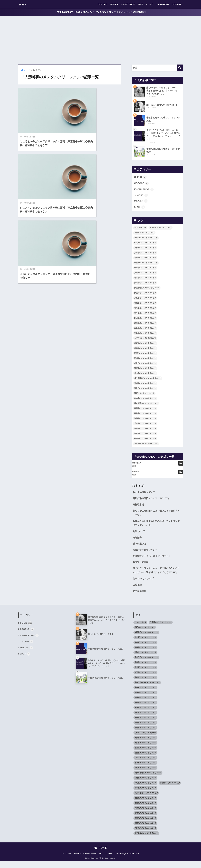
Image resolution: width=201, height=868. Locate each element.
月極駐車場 (139, 506)
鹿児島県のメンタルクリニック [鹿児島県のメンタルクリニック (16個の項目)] (146, 444)
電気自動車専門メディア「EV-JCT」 (152, 499)
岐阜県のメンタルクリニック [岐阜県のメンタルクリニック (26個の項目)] (145, 314)
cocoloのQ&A (163, 4)
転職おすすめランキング (146, 552)
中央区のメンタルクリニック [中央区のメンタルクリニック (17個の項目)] (145, 244)
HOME (101, 855)
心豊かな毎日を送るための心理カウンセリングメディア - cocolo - (156, 525)
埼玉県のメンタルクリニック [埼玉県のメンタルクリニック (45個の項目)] (145, 279)
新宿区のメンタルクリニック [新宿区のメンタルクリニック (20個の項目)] (145, 354)
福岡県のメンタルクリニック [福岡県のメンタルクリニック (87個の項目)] (145, 409)
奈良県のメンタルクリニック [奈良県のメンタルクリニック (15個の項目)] (145, 299)
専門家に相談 (140, 598)
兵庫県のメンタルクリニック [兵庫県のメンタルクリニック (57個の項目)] (145, 254)
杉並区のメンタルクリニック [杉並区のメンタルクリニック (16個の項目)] (145, 364)
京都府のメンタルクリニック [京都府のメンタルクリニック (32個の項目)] (145, 249)
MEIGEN (114, 4)
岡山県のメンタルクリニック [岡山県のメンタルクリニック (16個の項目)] (145, 319)
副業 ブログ (139, 533)
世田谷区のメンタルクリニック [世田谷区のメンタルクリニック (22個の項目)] (146, 239)
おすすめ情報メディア (145, 493)
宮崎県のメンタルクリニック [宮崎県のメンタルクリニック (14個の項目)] (145, 309)
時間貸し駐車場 (141, 564)
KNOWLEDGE (128, 4)
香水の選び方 (140, 546)
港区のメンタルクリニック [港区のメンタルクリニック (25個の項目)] (144, 394)
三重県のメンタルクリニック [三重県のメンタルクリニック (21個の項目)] (161, 228)
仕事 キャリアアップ (144, 585)
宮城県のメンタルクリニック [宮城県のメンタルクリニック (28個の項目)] (145, 304)
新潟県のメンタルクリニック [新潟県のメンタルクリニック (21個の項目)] (145, 359)
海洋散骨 (137, 539)
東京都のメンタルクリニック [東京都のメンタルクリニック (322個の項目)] (145, 369)
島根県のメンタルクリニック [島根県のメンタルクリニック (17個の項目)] (145, 324)
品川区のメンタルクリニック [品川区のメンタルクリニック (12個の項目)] (145, 274)
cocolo (24, 4)
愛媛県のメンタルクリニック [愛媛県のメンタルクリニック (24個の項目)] (145, 344)
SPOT (140, 4)
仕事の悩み (136, 464)
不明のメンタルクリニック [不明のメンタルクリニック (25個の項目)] (144, 233)
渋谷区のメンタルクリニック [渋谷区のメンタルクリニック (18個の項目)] (145, 389)
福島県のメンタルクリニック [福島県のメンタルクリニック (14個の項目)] (145, 414)
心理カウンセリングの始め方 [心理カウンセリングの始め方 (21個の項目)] (145, 339)
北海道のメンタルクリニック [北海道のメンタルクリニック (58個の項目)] (145, 259)
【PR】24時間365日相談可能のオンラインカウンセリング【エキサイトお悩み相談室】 (100, 12)
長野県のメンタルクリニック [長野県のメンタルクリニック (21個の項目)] (145, 434)
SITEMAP (177, 4)
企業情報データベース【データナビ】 (153, 558)
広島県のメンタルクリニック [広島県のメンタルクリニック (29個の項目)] (145, 329)
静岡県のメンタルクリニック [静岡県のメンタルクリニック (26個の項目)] (145, 439)
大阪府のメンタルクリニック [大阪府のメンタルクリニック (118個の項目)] (145, 294)
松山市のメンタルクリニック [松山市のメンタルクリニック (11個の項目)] (145, 374)
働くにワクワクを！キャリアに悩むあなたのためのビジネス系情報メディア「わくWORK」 (156, 575)
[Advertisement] (100, 40)
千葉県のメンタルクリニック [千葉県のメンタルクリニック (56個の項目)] (145, 269)
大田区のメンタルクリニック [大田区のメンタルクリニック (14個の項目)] (145, 284)
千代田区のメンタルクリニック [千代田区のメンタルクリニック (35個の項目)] (146, 264)
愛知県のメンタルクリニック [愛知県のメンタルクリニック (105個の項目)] (145, 349)
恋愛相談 (137, 591)
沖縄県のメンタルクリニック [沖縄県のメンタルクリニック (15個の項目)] (145, 384)
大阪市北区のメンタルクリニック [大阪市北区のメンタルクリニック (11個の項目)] (147, 289)
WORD (142, 196)
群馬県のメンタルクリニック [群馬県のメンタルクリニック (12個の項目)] (145, 419)
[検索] (180, 68)
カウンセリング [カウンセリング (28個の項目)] (140, 228)
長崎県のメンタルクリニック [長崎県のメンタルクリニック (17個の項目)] (145, 429)
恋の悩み (135, 472)
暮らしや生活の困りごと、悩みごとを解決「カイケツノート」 (155, 514)
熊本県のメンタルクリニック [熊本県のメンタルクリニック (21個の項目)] (145, 399)
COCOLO (103, 4)
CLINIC (150, 4)
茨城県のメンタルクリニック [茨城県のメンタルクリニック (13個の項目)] (145, 424)
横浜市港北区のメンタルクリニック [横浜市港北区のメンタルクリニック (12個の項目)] (148, 379)
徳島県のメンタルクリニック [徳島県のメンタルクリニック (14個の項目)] (145, 334)
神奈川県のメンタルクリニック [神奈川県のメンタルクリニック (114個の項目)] (146, 404)
